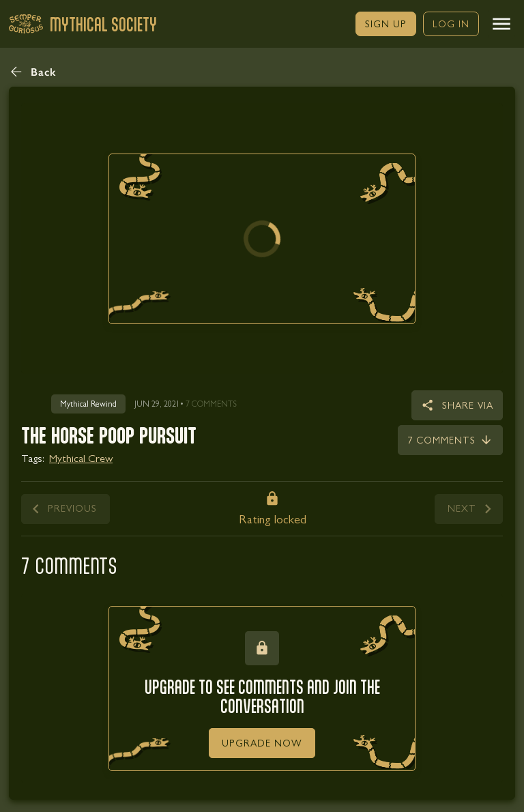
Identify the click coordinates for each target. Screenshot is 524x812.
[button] (501, 24)
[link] (386, 24)
